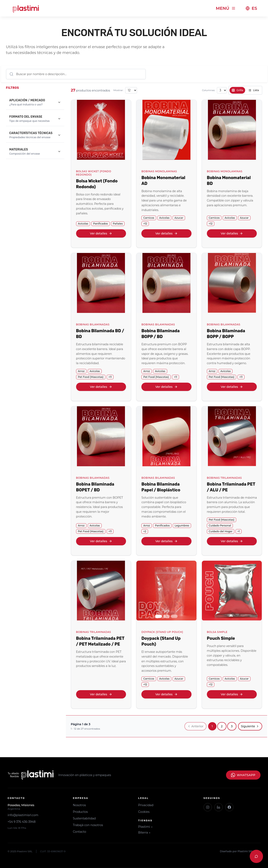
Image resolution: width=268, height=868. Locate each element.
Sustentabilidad (84, 818)
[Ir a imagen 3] (174, 616)
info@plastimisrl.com (23, 815)
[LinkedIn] (219, 807)
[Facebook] (229, 807)
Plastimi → (145, 827)
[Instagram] (208, 807)
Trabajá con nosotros (88, 825)
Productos (80, 812)
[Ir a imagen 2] (166, 616)
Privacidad (146, 805)
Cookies (144, 812)
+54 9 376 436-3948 (22, 822)
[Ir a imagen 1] (158, 616)
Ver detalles (101, 233)
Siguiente (250, 726)
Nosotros (80, 805)
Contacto (80, 832)
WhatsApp (243, 775)
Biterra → (144, 833)
